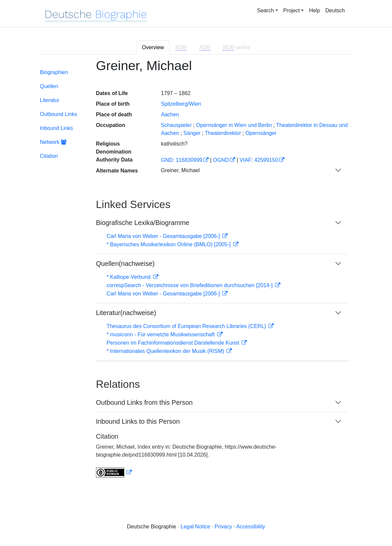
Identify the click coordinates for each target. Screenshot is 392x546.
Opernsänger (261, 133)
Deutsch (335, 10)
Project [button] (292, 10)
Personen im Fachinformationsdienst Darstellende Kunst (174, 343)
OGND (221, 160)
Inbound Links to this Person (138, 421)
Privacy (223, 527)
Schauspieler (176, 125)
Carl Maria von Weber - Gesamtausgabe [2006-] (164, 236)
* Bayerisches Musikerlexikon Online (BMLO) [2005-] (169, 244)
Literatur (50, 100)
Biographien (54, 72)
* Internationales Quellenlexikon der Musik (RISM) (166, 351)
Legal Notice (196, 527)
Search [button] (266, 10)
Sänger (192, 133)
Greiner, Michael (180, 170)
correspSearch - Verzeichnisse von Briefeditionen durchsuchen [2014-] (190, 285)
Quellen (49, 86)
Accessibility (251, 527)
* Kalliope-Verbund (129, 277)
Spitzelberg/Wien (181, 104)
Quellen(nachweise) (125, 264)
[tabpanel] (196, 272)
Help (314, 10)
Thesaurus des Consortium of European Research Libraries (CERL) (187, 326)
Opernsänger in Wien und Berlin (234, 125)
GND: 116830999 (182, 160)
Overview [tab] (153, 47)
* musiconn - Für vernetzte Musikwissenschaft (161, 334)
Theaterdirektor (223, 133)
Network (53, 142)
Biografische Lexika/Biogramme (143, 223)
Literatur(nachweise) (126, 313)
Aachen (170, 114)
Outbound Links (58, 114)
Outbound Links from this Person (144, 402)
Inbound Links (56, 128)
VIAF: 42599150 (259, 160)
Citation (49, 156)
